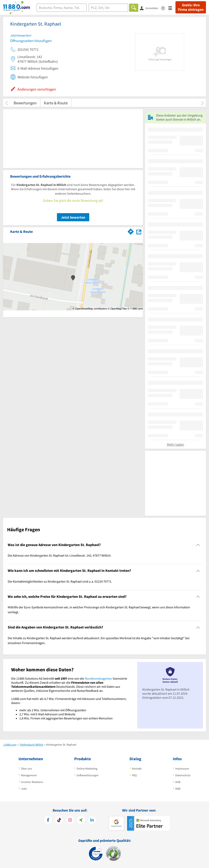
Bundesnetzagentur (99, 678)
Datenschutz (183, 775)
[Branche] (62, 8)
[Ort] (108, 8)
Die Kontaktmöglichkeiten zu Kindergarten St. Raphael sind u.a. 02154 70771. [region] (60, 581)
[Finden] (134, 8)
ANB (178, 789)
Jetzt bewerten (73, 217)
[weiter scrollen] (202, 103)
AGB (178, 782)
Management (29, 775)
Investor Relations (32, 782)
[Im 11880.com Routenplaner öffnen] (131, 231)
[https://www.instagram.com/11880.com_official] (70, 820)
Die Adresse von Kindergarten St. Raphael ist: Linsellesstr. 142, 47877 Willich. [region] (60, 555)
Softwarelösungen (88, 775)
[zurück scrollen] (7, 103)
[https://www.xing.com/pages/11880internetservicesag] (81, 820)
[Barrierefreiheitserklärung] (165, 8)
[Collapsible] (198, 545)
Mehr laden (176, 444)
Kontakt (137, 769)
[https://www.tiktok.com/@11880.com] (59, 820)
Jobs (24, 789)
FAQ (134, 775)
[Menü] (172, 8)
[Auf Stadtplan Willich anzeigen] (139, 231)
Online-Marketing (87, 769)
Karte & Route (56, 103)
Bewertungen (25, 103)
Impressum (182, 769)
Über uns (26, 769)
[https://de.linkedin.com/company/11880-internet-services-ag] (92, 820)
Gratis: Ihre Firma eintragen (191, 7)
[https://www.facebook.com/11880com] (48, 820)
